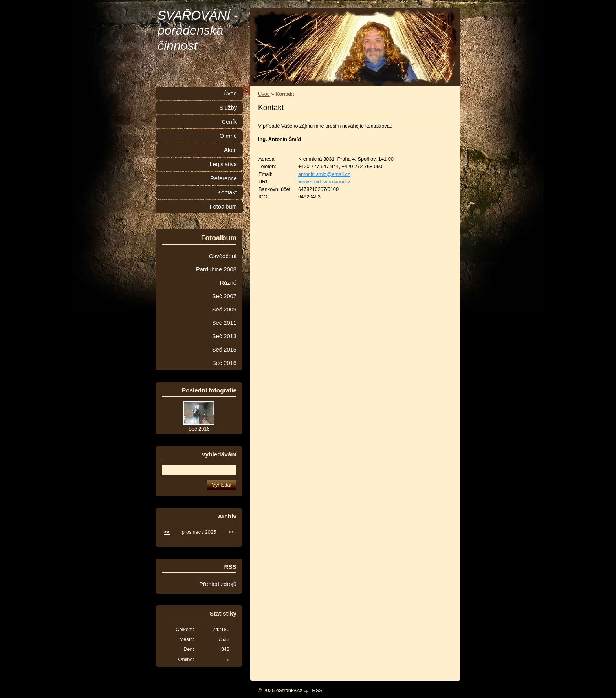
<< (167, 532)
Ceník (229, 122)
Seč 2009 (224, 310)
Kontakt (227, 192)
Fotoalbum (223, 207)
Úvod (264, 94)
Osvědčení (223, 256)
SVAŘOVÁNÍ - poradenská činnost (198, 30)
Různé (228, 283)
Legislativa (223, 164)
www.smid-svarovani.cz (324, 182)
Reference (224, 178)
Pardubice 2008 (216, 269)
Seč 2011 (224, 323)
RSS (317, 690)
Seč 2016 (224, 363)
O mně (228, 136)
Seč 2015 (224, 350)
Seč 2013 (224, 336)
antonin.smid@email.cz (324, 174)
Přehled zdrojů (218, 584)
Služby (228, 108)
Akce (230, 150)
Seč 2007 (224, 296)
